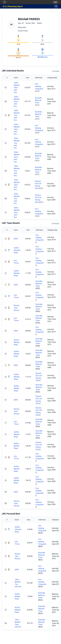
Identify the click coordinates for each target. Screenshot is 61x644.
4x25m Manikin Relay (17, 273)
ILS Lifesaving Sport (13, 6)
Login (55, 2)
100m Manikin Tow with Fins (17, 115)
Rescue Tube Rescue (17, 308)
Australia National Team (38, 100)
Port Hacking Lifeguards (39, 86)
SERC (16, 239)
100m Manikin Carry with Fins (17, 88)
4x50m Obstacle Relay (17, 250)
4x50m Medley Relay (17, 354)
